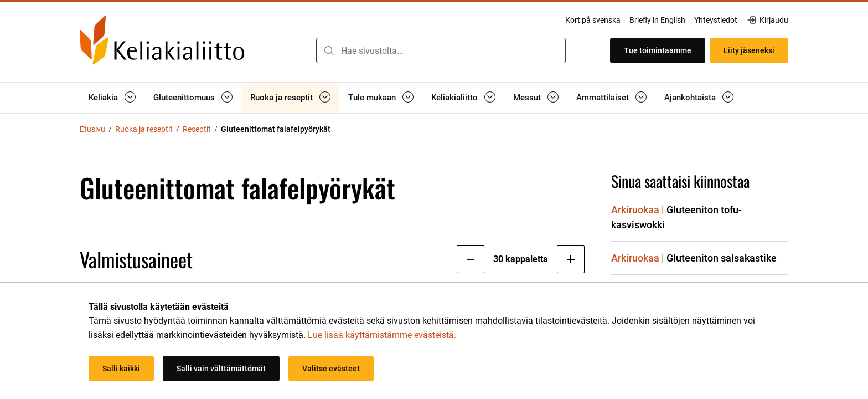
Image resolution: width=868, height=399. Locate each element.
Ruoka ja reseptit (281, 98)
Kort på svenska (593, 20)
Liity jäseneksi (749, 50)
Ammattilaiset (603, 98)
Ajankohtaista (690, 98)
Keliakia (103, 98)
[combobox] (441, 50)
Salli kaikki (121, 369)
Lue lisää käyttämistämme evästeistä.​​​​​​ (382, 335)
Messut (527, 98)
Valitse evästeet (331, 369)
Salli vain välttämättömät (221, 369)
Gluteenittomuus (184, 98)
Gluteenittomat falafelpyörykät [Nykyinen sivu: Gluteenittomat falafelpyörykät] (276, 129)
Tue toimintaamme (658, 50)
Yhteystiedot (716, 20)
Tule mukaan (372, 98)
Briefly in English (657, 20)
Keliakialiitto (454, 98)
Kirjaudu (767, 20)
